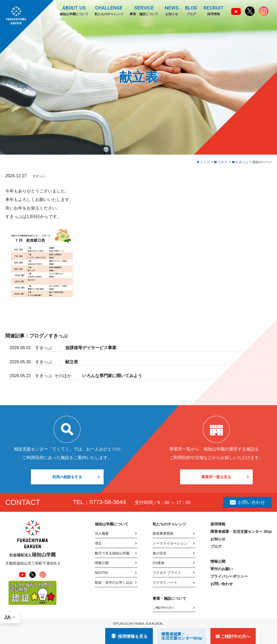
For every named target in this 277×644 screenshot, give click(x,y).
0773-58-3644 (108, 502)
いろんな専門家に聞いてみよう (112, 376)
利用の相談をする (67, 477)
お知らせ (172, 10)
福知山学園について (74, 10)
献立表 (72, 362)
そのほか (63, 376)
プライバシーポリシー (229, 576)
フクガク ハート (165, 583)
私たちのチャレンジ (109, 10)
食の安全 (160, 553)
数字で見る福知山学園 (112, 553)
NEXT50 (101, 573)
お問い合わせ (247, 502)
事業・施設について (144, 10)
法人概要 (102, 534)
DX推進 (158, 563)
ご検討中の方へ (164, 608)
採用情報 (214, 10)
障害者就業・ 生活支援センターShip (182, 636)
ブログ (191, 10)
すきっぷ (39, 176)
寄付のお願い (222, 569)
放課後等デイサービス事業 (91, 348)
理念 (98, 543)
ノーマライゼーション (170, 543)
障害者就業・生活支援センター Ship (241, 532)
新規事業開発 (163, 534)
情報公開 (102, 563)
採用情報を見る (133, 636)
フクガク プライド (167, 573)
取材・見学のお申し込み (114, 583)
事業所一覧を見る (216, 477)
